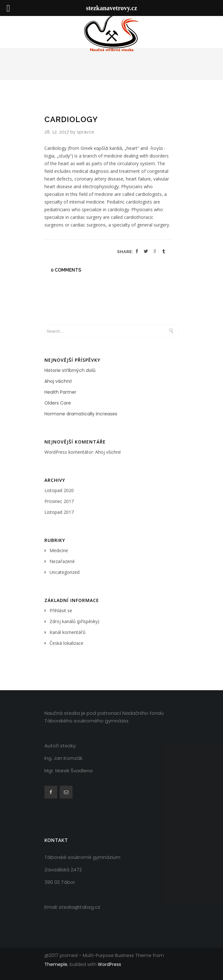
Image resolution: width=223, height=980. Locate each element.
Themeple (56, 964)
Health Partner (60, 392)
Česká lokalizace (66, 643)
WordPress (109, 964)
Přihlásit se (61, 610)
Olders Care (58, 403)
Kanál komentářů (68, 632)
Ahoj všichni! (58, 381)
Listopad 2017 (59, 512)
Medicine (59, 550)
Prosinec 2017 (59, 501)
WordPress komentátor (69, 452)
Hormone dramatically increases (81, 414)
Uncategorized (65, 572)
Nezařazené (62, 561)
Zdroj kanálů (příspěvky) (74, 621)
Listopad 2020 (59, 490)
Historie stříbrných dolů (70, 370)
